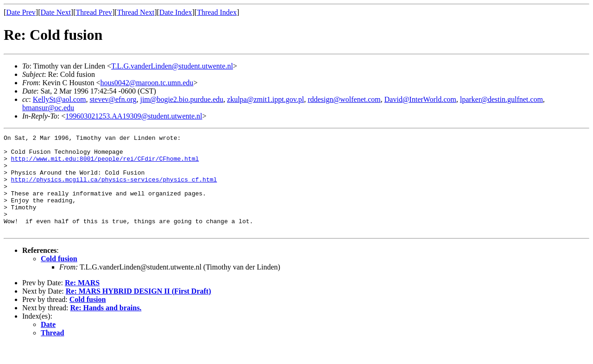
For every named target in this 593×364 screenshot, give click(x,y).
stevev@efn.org (113, 99)
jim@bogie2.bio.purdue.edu (182, 99)
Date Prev (21, 12)
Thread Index (217, 12)
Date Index (176, 12)
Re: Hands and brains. (106, 327)
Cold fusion (59, 278)
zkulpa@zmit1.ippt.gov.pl (265, 99)
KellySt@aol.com (60, 99)
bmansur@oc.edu (48, 108)
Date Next (56, 12)
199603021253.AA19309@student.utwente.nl (134, 116)
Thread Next (136, 12)
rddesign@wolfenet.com (344, 99)
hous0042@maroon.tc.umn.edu (147, 83)
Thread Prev (94, 12)
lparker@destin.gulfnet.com (502, 99)
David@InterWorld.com (420, 99)
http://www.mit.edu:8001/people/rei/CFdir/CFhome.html (105, 164)
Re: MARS (82, 302)
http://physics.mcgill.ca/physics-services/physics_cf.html (114, 189)
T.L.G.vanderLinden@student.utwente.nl (172, 66)
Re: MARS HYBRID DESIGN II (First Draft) (139, 311)
